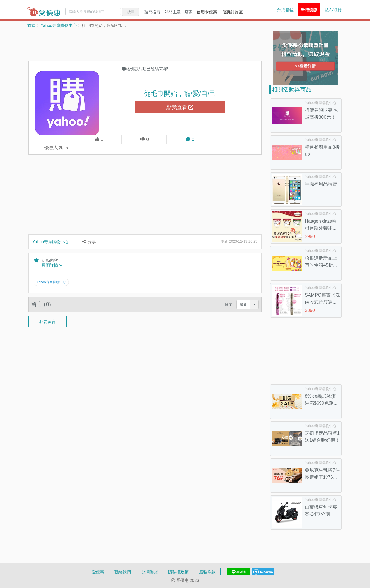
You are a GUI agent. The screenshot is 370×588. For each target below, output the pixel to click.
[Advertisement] (145, 44)
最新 (243, 302)
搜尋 (131, 12)
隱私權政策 (178, 572)
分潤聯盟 (285, 10)
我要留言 (48, 319)
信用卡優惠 (207, 12)
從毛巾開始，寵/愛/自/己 (180, 93)
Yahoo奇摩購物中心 (59, 25)
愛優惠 (98, 572)
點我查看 (180, 107)
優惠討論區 (233, 12)
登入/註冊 (333, 10)
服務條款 (207, 572)
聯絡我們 (123, 572)
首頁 (32, 25)
